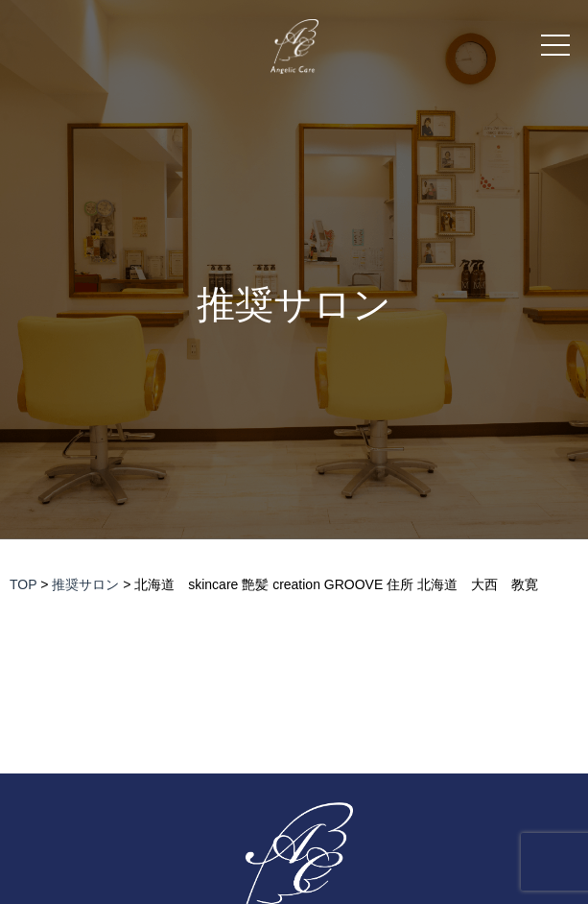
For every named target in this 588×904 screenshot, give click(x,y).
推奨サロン (294, 305)
